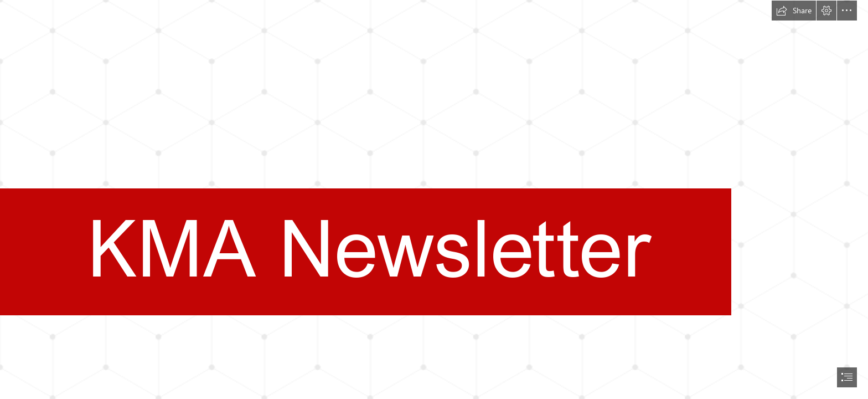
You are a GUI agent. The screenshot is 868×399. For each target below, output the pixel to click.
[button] (794, 11)
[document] (434, 199)
